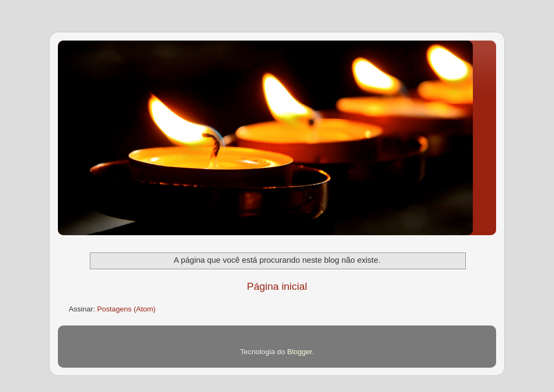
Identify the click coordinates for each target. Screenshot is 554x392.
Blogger (300, 352)
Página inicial (277, 286)
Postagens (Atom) (127, 309)
